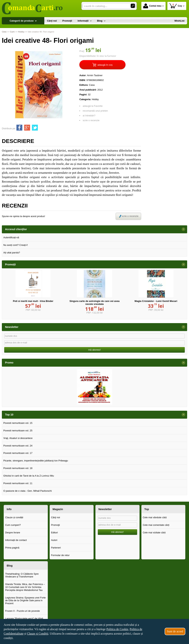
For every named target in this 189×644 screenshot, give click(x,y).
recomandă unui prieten (95, 111)
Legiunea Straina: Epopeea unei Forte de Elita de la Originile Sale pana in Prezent (25, 600)
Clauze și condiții (14, 517)
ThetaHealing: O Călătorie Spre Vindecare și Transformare (22, 575)
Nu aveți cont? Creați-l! (16, 245)
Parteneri (56, 548)
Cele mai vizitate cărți (154, 533)
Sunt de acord (175, 631)
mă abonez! (94, 350)
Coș (176, 6)
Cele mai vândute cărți (155, 517)
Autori (54, 540)
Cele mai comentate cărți (156, 525)
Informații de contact (16, 540)
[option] (94, 387)
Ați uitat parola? (12, 253)
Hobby (95, 99)
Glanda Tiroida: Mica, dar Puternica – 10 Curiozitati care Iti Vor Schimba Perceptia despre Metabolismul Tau (25, 587)
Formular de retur (60, 555)
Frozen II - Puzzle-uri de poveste (23, 611)
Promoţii (55, 525)
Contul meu (152, 6)
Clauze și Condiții (38, 634)
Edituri (54, 533)
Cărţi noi (55, 517)
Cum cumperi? (13, 525)
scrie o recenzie (91, 120)
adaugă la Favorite (93, 106)
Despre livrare (13, 533)
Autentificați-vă (11, 237)
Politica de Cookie (117, 629)
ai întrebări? (89, 116)
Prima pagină (12, 548)
